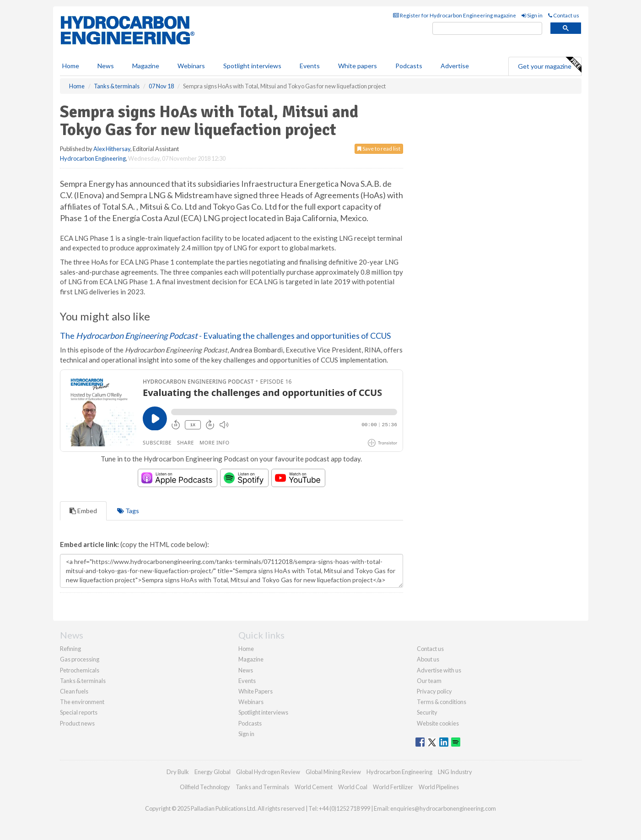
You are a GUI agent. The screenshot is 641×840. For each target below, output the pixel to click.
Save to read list (379, 149)
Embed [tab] (83, 511)
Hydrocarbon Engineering (93, 158)
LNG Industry (455, 772)
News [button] (106, 66)
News (246, 670)
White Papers (256, 691)
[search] (487, 29)
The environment (82, 702)
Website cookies (438, 723)
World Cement (314, 787)
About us (428, 659)
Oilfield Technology (205, 787)
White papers (358, 66)
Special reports (79, 712)
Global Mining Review (333, 772)
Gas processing (80, 659)
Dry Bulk (178, 772)
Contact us (564, 15)
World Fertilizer (393, 787)
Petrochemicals (80, 670)
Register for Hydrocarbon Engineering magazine (455, 15)
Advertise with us (439, 670)
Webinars (191, 66)
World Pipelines (439, 787)
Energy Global (213, 772)
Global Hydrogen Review (268, 772)
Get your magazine (549, 65)
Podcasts (409, 66)
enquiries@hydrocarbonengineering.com (443, 808)
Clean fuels (74, 691)
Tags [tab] (128, 511)
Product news (77, 723)
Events (310, 66)
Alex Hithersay (112, 149)
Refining (70, 649)
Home (71, 66)
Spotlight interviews (252, 66)
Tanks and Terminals (262, 787)
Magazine (146, 66)
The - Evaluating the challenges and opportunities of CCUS (225, 336)
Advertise (455, 66)
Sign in (532, 15)
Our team (429, 681)
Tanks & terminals (83, 681)
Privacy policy (434, 691)
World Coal (353, 787)
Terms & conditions (442, 702)
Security (427, 712)
